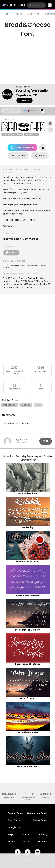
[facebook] (18, 852)
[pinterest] (38, 852)
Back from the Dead (28, 766)
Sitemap (42, 842)
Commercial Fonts (37, 813)
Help (10, 834)
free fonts (9, 797)
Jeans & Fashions (27, 493)
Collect (18, 155)
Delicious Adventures (28, 562)
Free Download (22, 148)
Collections (33, 14)
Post (46, 441)
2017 (14, 368)
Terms (11, 842)
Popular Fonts (15, 813)
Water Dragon (27, 698)
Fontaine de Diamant (28, 596)
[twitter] (28, 852)
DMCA (26, 842)
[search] (36, 5)
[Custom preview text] (11, 111)
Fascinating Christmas (28, 664)
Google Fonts (15, 827)
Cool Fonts (14, 820)
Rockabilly (28, 527)
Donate (11, 253)
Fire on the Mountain (27, 732)
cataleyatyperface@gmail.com (20, 205)
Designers (46, 797)
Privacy (43, 834)
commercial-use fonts (27, 799)
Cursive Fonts (40, 820)
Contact (24, 100)
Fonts (8, 14)
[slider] (29, 111)
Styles (19, 14)
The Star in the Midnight (27, 630)
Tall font (33, 278)
